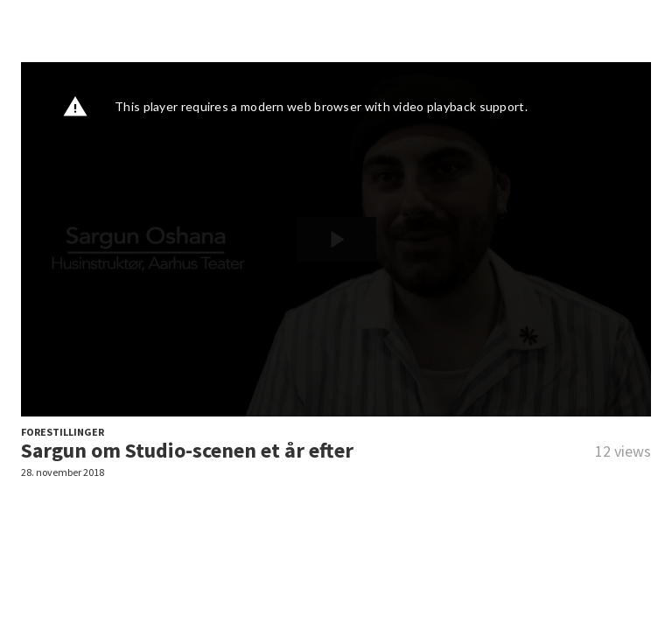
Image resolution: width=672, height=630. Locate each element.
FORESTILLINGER (63, 432)
